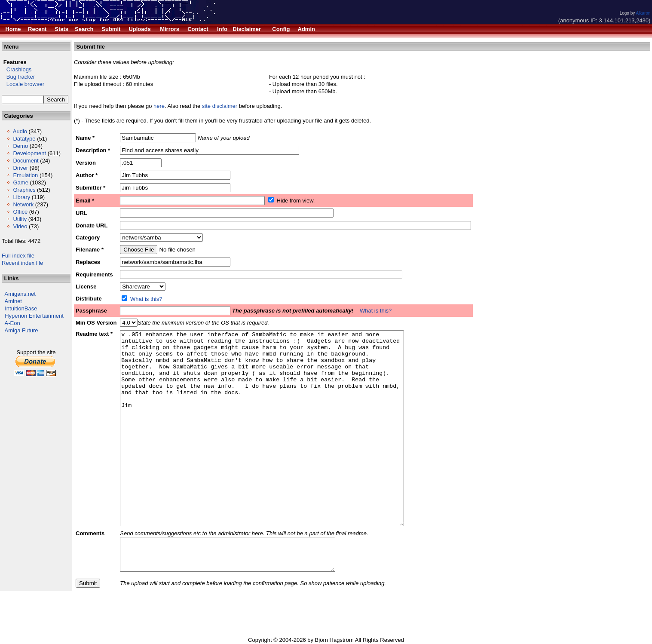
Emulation (25, 175)
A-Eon (12, 323)
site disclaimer (220, 106)
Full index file (18, 256)
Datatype (24, 139)
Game (20, 182)
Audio (20, 131)
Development (29, 153)
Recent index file (22, 263)
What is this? (146, 299)
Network (23, 204)
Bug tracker (18, 77)
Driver (20, 168)
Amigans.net (20, 294)
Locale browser (23, 84)
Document (26, 161)
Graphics (24, 190)
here (159, 106)
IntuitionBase (21, 308)
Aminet (13, 301)
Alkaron (643, 13)
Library (21, 197)
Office (20, 212)
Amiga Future (21, 330)
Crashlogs (17, 69)
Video (20, 226)
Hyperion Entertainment (34, 316)
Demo (20, 146)
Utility (20, 219)
